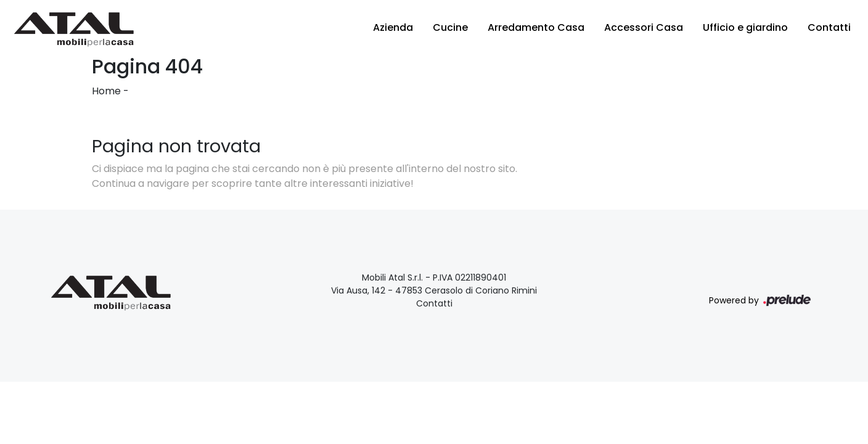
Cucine (450, 27)
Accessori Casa (644, 27)
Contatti (829, 27)
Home (106, 91)
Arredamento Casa (536, 27)
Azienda (393, 27)
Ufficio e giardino (745, 27)
